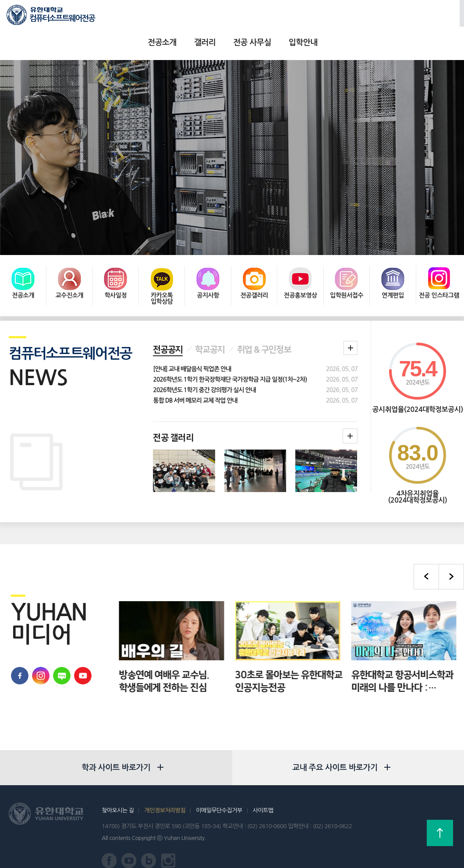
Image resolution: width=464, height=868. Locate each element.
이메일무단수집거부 (219, 785)
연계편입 (393, 270)
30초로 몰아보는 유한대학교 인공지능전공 (335, 656)
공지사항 (208, 270)
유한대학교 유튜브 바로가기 (83, 651)
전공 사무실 (263, 18)
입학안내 (313, 18)
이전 (426, 552)
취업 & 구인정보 (264, 325)
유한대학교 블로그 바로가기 (62, 651)
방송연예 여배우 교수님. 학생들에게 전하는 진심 (210, 656)
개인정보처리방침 (165, 785)
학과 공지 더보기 (351, 323)
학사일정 (115, 270)
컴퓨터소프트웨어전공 (62, 18)
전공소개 (173, 18)
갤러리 (215, 18)
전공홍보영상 (301, 270)
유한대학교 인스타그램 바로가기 (168, 836)
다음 (451, 552)
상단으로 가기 (440, 833)
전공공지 (168, 325)
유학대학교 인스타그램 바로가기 (41, 651)
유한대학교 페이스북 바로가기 (20, 651)
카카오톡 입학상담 (162, 273)
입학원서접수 (347, 270)
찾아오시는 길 (118, 785)
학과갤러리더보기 (350, 411)
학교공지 (210, 325)
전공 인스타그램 (439, 270)
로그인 (410, 18)
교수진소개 (69, 270)
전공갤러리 (254, 270)
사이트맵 (263, 785)
